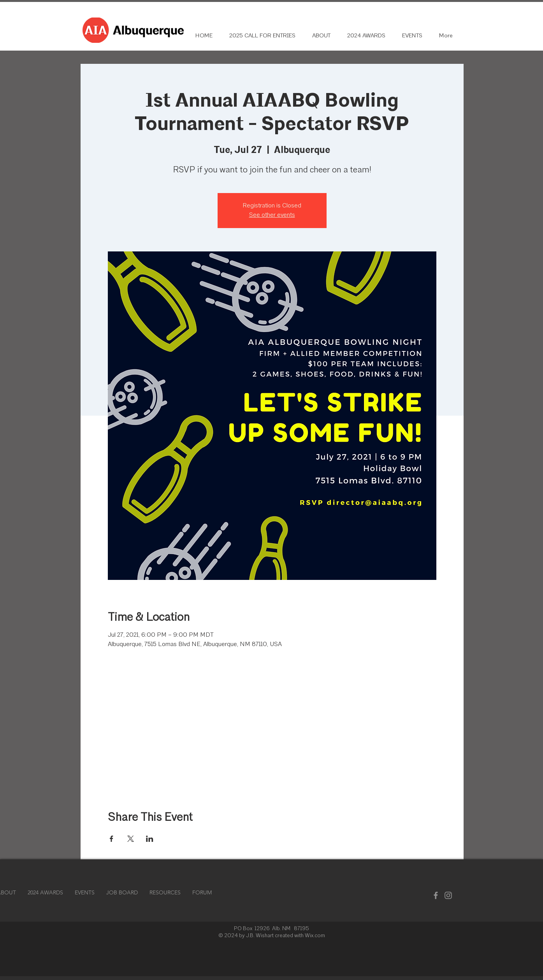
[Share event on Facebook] (112, 839)
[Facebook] (436, 895)
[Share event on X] (131, 839)
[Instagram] (448, 895)
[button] (165, 892)
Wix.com (315, 936)
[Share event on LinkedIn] (150, 839)
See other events (272, 215)
